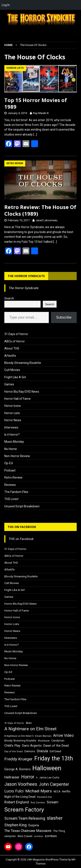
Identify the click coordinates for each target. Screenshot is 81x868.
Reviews (10, 485)
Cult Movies (12, 370)
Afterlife (10, 356)
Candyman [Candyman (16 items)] (58, 741)
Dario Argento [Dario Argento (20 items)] (32, 746)
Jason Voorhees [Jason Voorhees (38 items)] (21, 784)
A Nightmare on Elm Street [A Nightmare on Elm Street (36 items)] (30, 729)
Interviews (11, 427)
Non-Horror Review (17, 456)
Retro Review (13, 477)
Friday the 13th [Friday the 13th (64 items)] (54, 758)
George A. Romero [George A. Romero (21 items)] (17, 769)
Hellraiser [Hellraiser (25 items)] (12, 777)
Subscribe (64, 317)
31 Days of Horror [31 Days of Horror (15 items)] (14, 723)
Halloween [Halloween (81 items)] (47, 768)
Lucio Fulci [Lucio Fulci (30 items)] (14, 791)
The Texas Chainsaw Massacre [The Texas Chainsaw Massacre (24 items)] (28, 831)
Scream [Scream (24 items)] (52, 802)
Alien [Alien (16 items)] (29, 723)
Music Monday (14, 442)
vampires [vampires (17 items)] (10, 836)
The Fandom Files (16, 492)
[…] (35, 134)
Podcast (10, 470)
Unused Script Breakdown (22, 506)
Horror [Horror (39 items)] (28, 777)
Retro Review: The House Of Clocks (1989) (40, 210)
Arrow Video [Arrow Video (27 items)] (63, 735)
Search (9, 298)
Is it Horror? (12, 435)
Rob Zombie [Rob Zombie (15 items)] (38, 803)
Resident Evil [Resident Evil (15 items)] (44, 797)
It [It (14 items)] (37, 778)
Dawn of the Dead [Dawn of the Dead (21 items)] (56, 746)
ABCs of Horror (15, 341)
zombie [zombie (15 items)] (39, 836)
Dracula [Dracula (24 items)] (42, 751)
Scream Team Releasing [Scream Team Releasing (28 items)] (25, 818)
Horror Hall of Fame (17, 399)
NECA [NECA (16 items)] (57, 792)
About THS (12, 348)
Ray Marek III (41, 113)
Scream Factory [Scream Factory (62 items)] (24, 809)
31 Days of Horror (16, 334)
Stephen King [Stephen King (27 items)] (15, 825)
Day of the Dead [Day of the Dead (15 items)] (13, 751)
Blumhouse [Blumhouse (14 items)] (44, 741)
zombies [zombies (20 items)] (51, 836)
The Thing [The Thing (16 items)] (59, 831)
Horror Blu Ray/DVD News (22, 392)
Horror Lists (12, 413)
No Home (11, 449)
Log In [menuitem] (6, 5)
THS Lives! (11, 499)
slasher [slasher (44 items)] (55, 818)
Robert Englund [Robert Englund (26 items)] (17, 802)
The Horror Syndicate (26, 276)
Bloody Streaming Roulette (23, 363)
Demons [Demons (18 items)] (30, 751)
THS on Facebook (22, 527)
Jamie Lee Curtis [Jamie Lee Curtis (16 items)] (49, 778)
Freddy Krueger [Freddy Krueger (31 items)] (18, 759)
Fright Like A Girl (15, 377)
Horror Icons (13, 406)
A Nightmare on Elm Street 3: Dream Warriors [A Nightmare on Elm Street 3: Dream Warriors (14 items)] (28, 736)
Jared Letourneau (47, 220)
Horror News (13, 420)
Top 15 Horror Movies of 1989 (36, 103)
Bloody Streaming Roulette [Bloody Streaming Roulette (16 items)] (20, 741)
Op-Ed (9, 463)
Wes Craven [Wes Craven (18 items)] (25, 836)
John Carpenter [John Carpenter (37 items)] (54, 784)
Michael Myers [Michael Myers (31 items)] (39, 791)
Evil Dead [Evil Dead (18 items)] (55, 751)
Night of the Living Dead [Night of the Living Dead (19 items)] (20, 797)
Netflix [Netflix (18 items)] (66, 791)
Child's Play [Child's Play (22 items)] (12, 746)
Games (9, 384)
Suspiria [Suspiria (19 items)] (34, 825)
